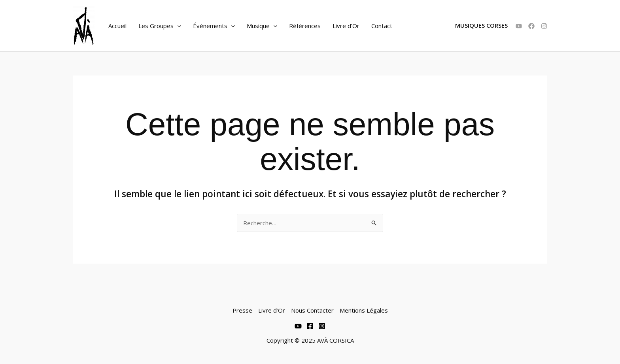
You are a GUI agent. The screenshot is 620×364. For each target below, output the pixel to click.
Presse (242, 310)
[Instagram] (544, 26)
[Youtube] (298, 326)
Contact (382, 26)
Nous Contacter (312, 310)
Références (305, 26)
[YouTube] (519, 26)
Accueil (117, 26)
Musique (262, 26)
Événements (214, 26)
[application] (177, 26)
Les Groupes (160, 26)
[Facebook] (531, 26)
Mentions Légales (364, 310)
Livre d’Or (346, 26)
